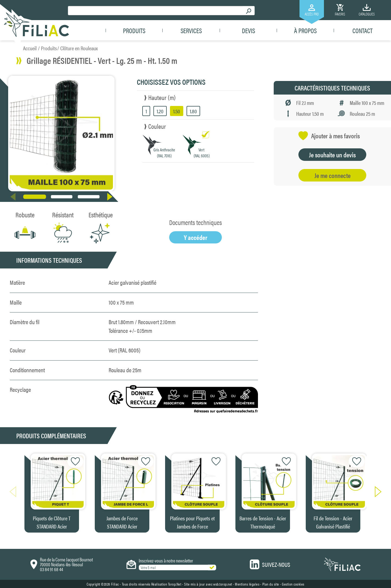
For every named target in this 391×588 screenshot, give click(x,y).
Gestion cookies (293, 584)
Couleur (157, 126)
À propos (305, 30)
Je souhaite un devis (332, 155)
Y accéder (196, 237)
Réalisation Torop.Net (166, 584)
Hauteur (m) (162, 97)
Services (191, 30)
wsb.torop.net (223, 584)
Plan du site (271, 584)
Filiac (115, 584)
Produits (134, 30)
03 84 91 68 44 (51, 569)
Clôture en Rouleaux (79, 48)
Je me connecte (332, 175)
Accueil (30, 48)
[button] (111, 197)
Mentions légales (247, 584)
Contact (362, 30)
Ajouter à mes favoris (329, 136)
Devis (248, 30)
